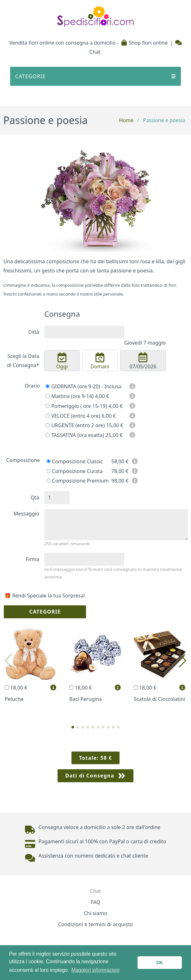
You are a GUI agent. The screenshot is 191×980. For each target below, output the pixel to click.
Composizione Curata (75, 471)
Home (126, 120)
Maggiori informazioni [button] (95, 970)
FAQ (95, 902)
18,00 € (16, 688)
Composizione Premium (78, 481)
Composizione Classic (75, 461)
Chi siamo (95, 913)
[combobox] (84, 332)
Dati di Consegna (90, 776)
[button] (73, 727)
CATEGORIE (95, 76)
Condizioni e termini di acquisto (96, 924)
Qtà (35, 497)
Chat (96, 891)
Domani (100, 361)
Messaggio (26, 514)
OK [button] (160, 963)
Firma (32, 559)
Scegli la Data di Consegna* (23, 361)
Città (34, 332)
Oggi (62, 361)
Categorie (45, 612)
